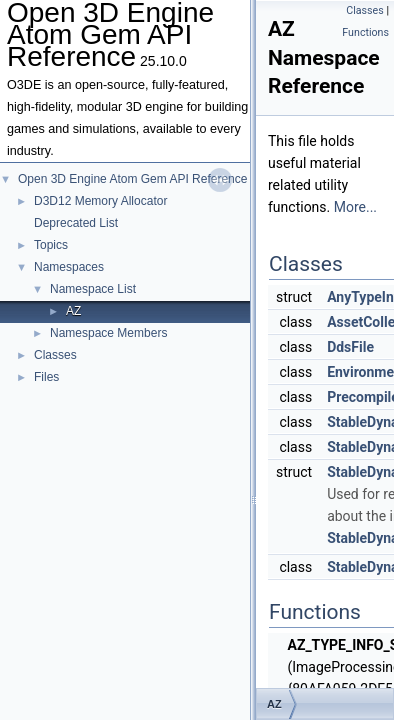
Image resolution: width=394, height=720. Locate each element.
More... (355, 207)
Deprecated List (76, 223)
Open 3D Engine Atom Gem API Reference (132, 179)
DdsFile (350, 347)
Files (46, 377)
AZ (73, 311)
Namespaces (69, 267)
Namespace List (93, 289)
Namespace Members (108, 333)
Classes (55, 355)
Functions (365, 32)
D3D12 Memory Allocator (100, 201)
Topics (51, 245)
